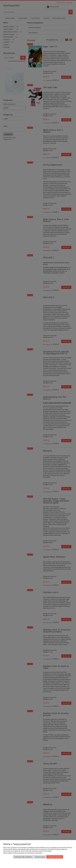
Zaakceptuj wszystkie (55, 857)
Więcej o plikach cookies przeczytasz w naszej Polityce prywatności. (23, 853)
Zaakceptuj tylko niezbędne (23, 857)
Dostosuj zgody (40, 857)
